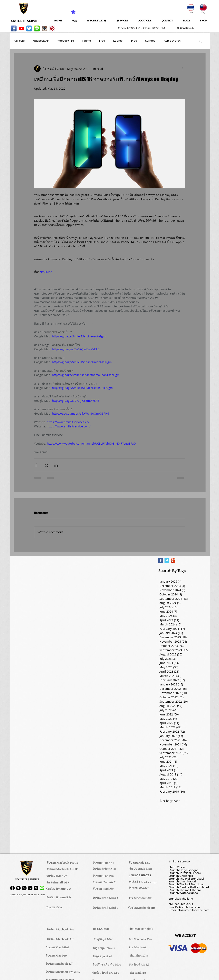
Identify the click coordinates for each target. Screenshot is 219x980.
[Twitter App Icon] (29, 28)
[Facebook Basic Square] (161, 560)
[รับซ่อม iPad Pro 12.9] (106, 973)
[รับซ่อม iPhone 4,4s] (59, 889)
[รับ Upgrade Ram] (141, 869)
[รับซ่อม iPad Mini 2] (105, 908)
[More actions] (183, 69)
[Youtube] (21, 28)
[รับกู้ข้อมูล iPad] (102, 956)
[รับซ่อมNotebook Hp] (142, 908)
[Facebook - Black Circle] (12, 888)
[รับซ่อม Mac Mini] (58, 947)
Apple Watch (172, 41)
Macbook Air (41, 41)
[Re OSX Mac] (101, 929)
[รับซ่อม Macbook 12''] (59, 964)
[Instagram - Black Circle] (36, 888)
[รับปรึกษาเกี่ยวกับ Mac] (107, 964)
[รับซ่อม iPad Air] (103, 889)
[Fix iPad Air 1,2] (139, 964)
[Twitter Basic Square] (167, 560)
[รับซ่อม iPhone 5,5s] (59, 897)
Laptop (118, 41)
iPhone (87, 41)
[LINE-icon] (37, 28)
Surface (150, 41)
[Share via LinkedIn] (56, 465)
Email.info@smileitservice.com (189, 910)
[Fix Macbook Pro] (140, 939)
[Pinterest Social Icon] (52, 28)
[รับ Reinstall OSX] (58, 882)
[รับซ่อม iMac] (54, 907)
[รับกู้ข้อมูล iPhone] (104, 948)
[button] (140, 28)
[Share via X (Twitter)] (46, 465)
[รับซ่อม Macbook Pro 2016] (63, 972)
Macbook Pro (65, 41)
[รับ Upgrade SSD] (140, 863)
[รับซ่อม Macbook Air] (60, 939)
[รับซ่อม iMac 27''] (57, 876)
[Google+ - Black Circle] (24, 888)
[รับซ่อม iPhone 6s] (104, 869)
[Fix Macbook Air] (140, 898)
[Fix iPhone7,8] (139, 956)
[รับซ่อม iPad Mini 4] (105, 898)
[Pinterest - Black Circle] (30, 888)
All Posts (19, 41)
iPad (102, 41)
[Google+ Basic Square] (173, 560)
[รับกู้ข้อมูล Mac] (103, 939)
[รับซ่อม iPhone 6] (104, 863)
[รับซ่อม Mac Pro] (56, 956)
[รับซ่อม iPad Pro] (103, 876)
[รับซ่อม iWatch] (139, 888)
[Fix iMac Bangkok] (141, 929)
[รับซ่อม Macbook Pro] (60, 929)
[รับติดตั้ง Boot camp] (142, 882)
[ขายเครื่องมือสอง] (140, 875)
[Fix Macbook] (138, 947)
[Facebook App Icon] (14, 28)
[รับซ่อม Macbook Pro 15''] (63, 863)
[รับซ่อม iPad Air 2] (104, 882)
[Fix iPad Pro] (138, 973)
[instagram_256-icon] (45, 28)
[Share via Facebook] (36, 465)
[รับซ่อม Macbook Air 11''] (62, 869)
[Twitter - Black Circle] (18, 888)
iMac (134, 41)
